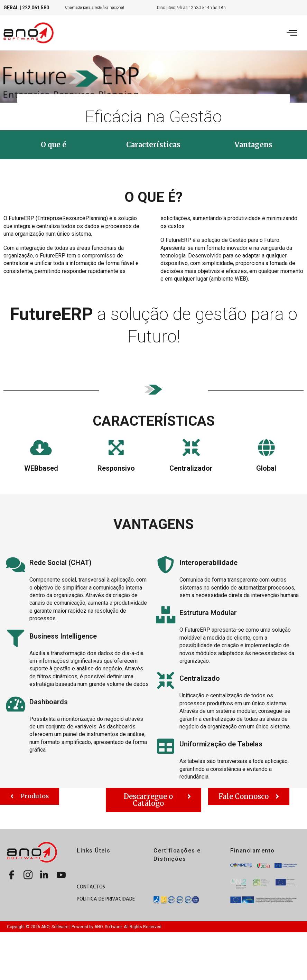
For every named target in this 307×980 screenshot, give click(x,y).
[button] (54, 145)
